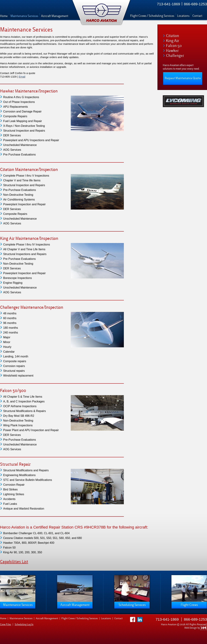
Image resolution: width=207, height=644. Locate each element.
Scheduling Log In (24, 624)
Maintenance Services (24, 16)
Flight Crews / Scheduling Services (152, 16)
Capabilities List (14, 562)
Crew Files (6, 624)
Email (22, 77)
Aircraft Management (55, 16)
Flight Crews (189, 605)
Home (4, 16)
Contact (197, 16)
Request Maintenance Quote (183, 78)
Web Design (191, 628)
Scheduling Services (132, 605)
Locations (183, 16)
